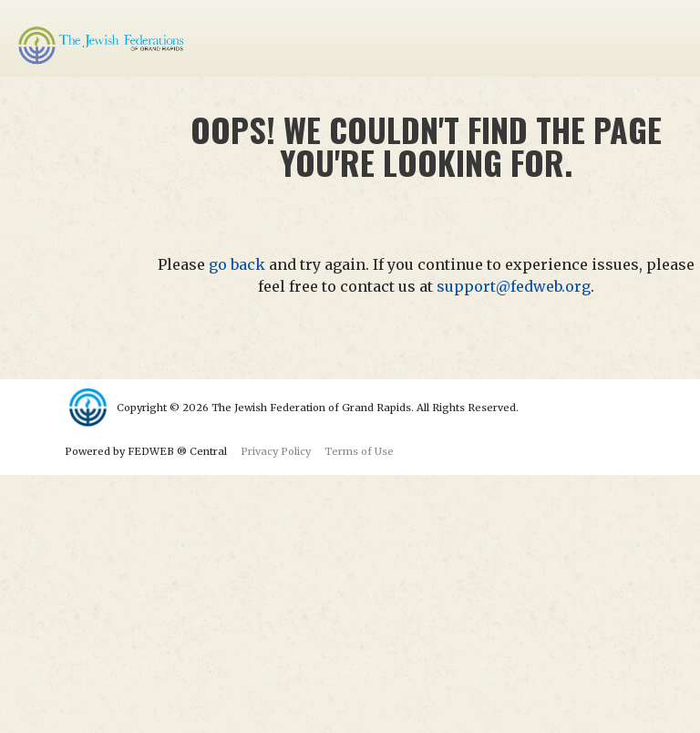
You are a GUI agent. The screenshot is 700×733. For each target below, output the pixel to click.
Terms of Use (359, 451)
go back (237, 264)
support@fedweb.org (514, 286)
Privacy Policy (276, 451)
